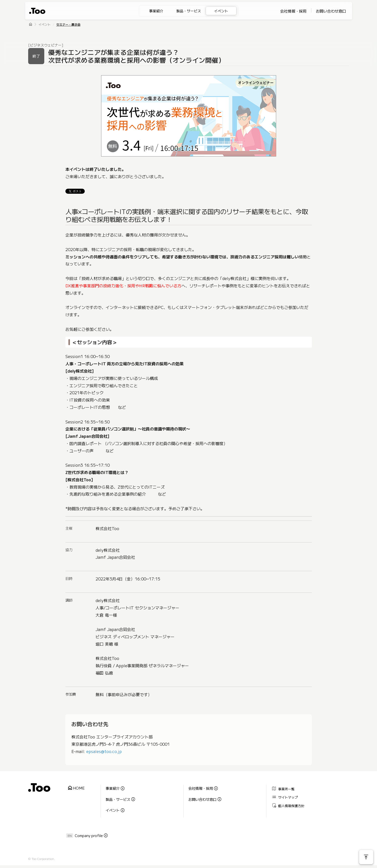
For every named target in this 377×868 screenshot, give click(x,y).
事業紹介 (156, 11)
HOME (75, 787)
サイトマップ (284, 795)
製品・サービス (189, 11)
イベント (221, 11)
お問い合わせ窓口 (331, 11)
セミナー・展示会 (68, 24)
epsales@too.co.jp (104, 751)
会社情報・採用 (293, 11)
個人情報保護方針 (287, 802)
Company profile (89, 831)
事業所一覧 (282, 788)
